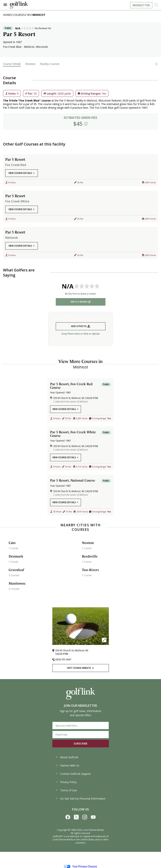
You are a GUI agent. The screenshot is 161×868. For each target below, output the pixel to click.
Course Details (12, 64)
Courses (19, 15)
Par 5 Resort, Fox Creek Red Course (71, 386)
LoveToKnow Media (93, 830)
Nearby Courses (50, 64)
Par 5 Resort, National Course (73, 480)
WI (29, 15)
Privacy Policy (66, 782)
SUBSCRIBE (81, 743)
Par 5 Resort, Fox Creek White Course (73, 434)
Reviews (30, 64)
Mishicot (39, 15)
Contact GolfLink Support (73, 774)
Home (7, 15)
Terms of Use (66, 790)
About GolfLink (67, 757)
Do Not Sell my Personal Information (80, 799)
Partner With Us (67, 765)
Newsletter (141, 5)
